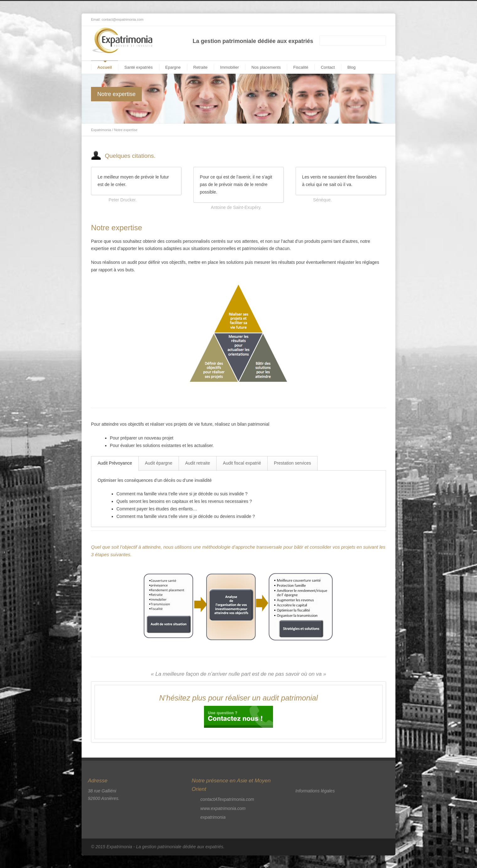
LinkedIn (367, 20)
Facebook (355, 20)
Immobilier (229, 67)
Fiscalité (301, 67)
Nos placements (266, 67)
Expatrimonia (101, 130)
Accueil (105, 67)
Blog (351, 67)
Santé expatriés (138, 67)
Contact (328, 67)
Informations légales (315, 791)
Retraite (201, 67)
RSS (380, 20)
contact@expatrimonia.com (123, 19)
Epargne (173, 67)
